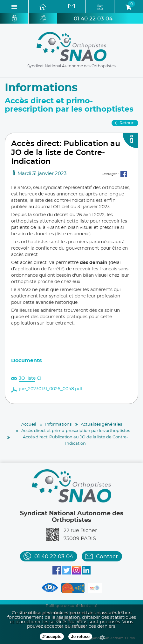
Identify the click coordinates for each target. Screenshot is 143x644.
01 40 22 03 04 (93, 19)
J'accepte (52, 637)
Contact (107, 556)
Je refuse (80, 637)
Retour (126, 123)
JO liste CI (30, 378)
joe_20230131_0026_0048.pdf (51, 389)
